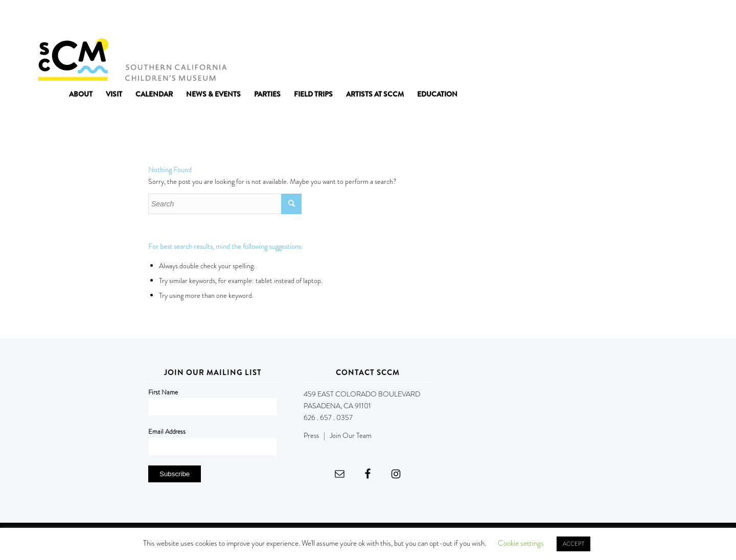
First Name (163, 392)
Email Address (167, 431)
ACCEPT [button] (573, 544)
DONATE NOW (676, 19)
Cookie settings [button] (521, 543)
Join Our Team (351, 435)
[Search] (225, 204)
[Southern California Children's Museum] (132, 59)
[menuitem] (81, 94)
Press (311, 435)
